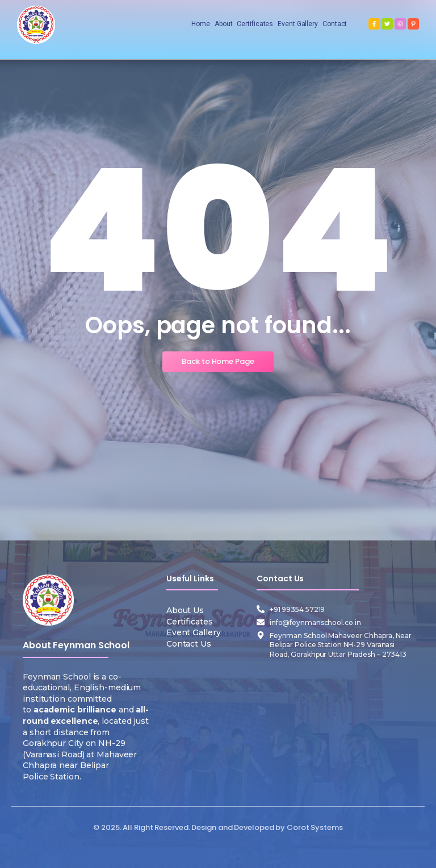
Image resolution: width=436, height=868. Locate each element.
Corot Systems (315, 827)
